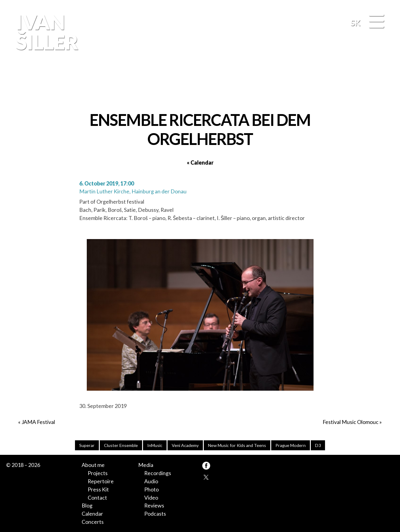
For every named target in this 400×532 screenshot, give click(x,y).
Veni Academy (185, 445)
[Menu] (376, 21)
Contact (97, 498)
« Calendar (200, 163)
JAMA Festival (38, 422)
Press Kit (98, 489)
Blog (87, 505)
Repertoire (101, 481)
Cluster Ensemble (121, 445)
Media (146, 465)
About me (93, 465)
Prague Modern (291, 445)
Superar (87, 445)
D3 (318, 445)
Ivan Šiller (46, 32)
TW (206, 477)
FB (383, 84)
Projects (98, 473)
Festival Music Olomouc (351, 422)
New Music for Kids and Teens (237, 445)
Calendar (92, 514)
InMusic (155, 445)
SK (356, 23)
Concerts (93, 522)
